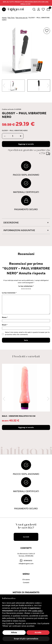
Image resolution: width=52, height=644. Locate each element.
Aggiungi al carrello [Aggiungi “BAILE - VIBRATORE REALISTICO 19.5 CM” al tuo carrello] (26, 427)
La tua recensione (9, 293)
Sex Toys (11, 17)
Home (4, 17)
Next (48, 86)
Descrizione (11, 222)
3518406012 (28, 560)
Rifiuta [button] (14, 632)
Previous (4, 86)
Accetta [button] (38, 632)
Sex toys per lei (22, 17)
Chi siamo (26, 579)
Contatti (26, 582)
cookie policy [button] (37, 611)
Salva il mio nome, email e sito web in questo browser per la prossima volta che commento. (27, 333)
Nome (5, 317)
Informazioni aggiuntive (19, 230)
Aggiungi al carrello (26, 144)
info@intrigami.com (26, 563)
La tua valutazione (26, 286)
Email (5, 325)
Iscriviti (26, 537)
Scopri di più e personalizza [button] (26, 639)
